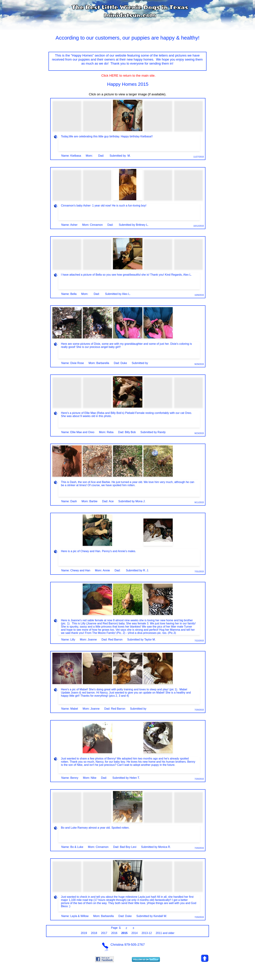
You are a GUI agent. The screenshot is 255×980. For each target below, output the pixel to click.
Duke (124, 363)
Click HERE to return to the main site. (127, 76)
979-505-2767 (135, 945)
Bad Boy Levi (128, 847)
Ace (111, 501)
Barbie (93, 501)
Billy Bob (130, 432)
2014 (135, 933)
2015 (124, 933)
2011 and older (165, 933)
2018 (94, 933)
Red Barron (115, 640)
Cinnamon (96, 225)
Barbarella (103, 363)
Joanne (92, 640)
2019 (84, 933)
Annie (106, 570)
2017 (104, 933)
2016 (114, 933)
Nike (94, 778)
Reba (110, 432)
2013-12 (147, 933)
